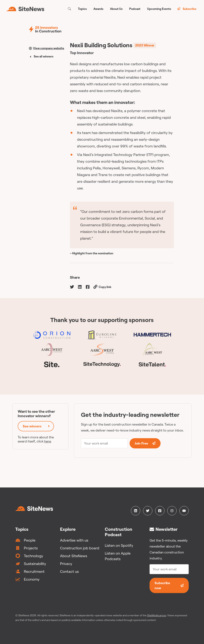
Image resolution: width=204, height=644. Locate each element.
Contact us (69, 571)
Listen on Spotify (119, 545)
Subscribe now (169, 585)
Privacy (66, 564)
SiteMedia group (157, 615)
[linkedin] (80, 287)
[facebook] (88, 287)
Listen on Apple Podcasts (118, 556)
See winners (37, 426)
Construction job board (80, 548)
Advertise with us (74, 540)
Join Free (145, 443)
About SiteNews (74, 556)
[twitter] (72, 287)
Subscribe (187, 9)
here (48, 441)
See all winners (41, 56)
